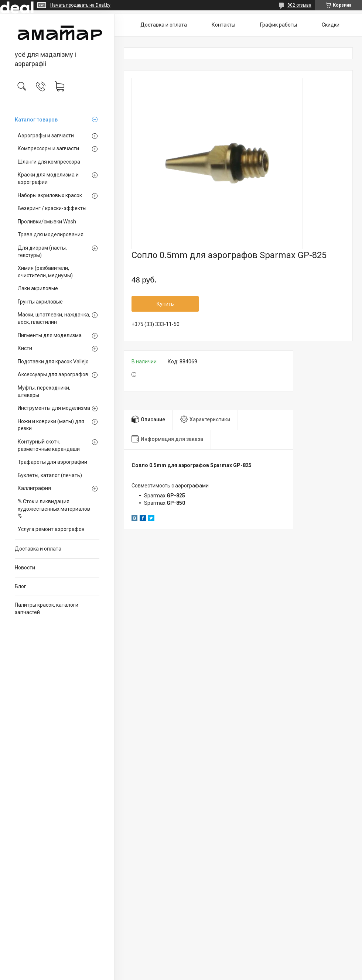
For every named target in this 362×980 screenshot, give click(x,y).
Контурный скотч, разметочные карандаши (49, 445)
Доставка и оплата (38, 549)
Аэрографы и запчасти (46, 136)
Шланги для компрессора (49, 162)
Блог (21, 586)
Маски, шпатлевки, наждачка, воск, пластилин (54, 318)
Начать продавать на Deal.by (80, 5)
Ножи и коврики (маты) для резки (51, 425)
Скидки (331, 25)
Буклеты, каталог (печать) (50, 475)
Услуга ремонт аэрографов (51, 529)
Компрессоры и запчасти (48, 148)
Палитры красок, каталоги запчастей (47, 609)
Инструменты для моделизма (54, 408)
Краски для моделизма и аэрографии (48, 178)
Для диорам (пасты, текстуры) (42, 251)
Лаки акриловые (38, 288)
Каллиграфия (34, 488)
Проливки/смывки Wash (47, 222)
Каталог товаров (36, 120)
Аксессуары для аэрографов (53, 374)
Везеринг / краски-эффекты (52, 208)
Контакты (223, 25)
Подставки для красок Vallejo (53, 361)
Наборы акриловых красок (50, 195)
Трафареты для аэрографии (52, 462)
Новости (25, 568)
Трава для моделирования (51, 234)
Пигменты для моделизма (50, 335)
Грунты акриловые (40, 302)
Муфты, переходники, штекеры (44, 391)
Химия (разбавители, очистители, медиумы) (45, 272)
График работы (279, 25)
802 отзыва (299, 5)
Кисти (25, 348)
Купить (165, 304)
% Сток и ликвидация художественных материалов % (54, 509)
